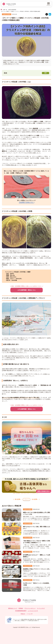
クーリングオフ (41, 609)
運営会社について (13, 609)
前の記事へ (16, 500)
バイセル (29, 615)
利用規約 (21, 609)
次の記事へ (37, 500)
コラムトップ (27, 500)
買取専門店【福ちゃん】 (26, 629)
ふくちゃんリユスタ (33, 612)
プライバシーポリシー (30, 609)
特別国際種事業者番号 (21, 612)
